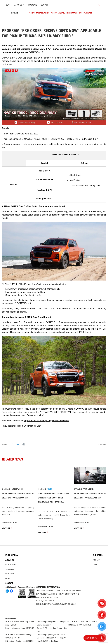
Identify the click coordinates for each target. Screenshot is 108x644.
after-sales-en (17, 489)
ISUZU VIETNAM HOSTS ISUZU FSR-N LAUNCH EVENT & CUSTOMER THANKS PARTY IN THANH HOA (53, 498)
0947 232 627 (49, 601)
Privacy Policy (11, 618)
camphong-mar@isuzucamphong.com (59, 604)
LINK (39, 426)
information (7, 522)
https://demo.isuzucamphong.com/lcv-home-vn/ (47, 421)
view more (7, 528)
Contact (45, 5)
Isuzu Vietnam (12, 555)
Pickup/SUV (97, 560)
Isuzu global (10, 574)
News (8, 5)
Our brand (98, 555)
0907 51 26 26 (53, 597)
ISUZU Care (33, 5)
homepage (14, 13)
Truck (95, 565)
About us (10, 560)
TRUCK (50, 489)
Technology (10, 569)
